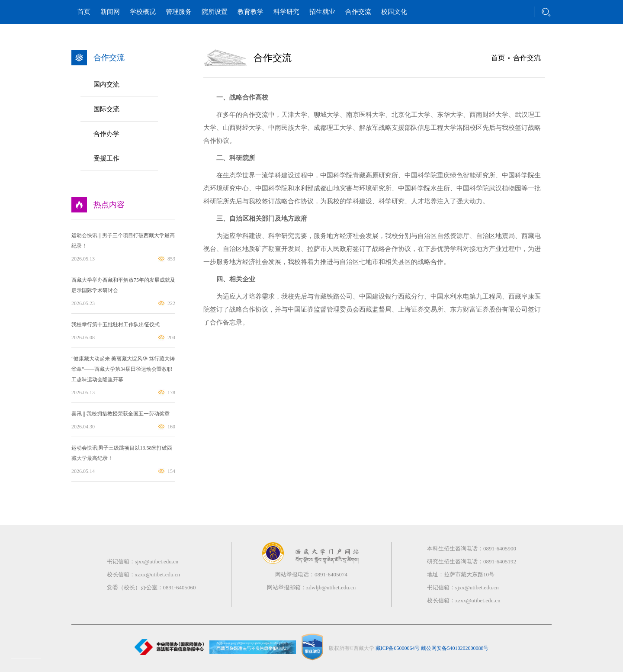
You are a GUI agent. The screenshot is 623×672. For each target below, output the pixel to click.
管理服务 (179, 12)
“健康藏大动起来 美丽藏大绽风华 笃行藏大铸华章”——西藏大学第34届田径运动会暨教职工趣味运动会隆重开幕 (123, 369)
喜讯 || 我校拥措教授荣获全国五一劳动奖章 (120, 414)
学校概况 (143, 12)
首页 (84, 12)
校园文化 (394, 12)
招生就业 (322, 12)
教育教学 (250, 12)
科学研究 (286, 12)
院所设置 (215, 12)
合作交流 (358, 12)
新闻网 (110, 12)
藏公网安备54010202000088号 (455, 648)
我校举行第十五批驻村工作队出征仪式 (116, 325)
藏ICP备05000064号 (398, 648)
